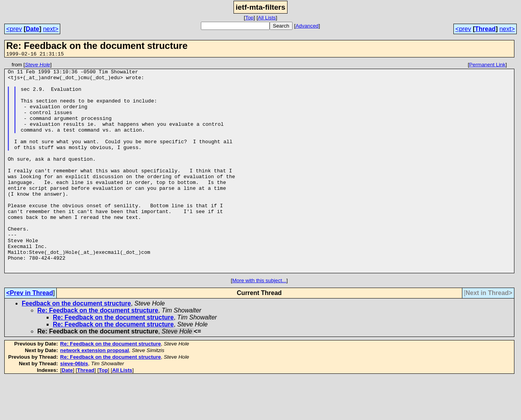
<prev (14, 29)
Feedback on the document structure (76, 345)
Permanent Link (487, 66)
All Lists (267, 18)
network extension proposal (95, 392)
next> (51, 29)
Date (32, 29)
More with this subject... (259, 322)
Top (249, 18)
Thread (485, 29)
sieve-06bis (74, 405)
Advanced (307, 26)
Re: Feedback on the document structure (98, 352)
